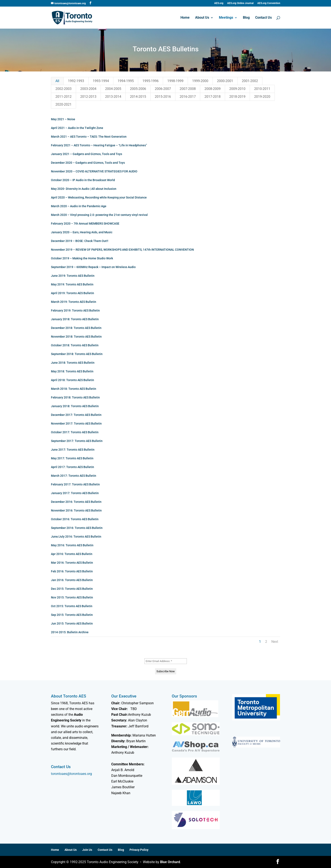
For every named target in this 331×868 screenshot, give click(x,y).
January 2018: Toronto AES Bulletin (74, 319)
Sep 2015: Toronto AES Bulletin (71, 615)
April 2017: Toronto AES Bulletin (72, 467)
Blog (246, 18)
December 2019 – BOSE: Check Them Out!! (79, 241)
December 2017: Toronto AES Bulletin (75, 415)
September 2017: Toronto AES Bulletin (76, 441)
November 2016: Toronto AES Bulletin (75, 510)
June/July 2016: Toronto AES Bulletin (75, 537)
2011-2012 (63, 97)
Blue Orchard (170, 862)
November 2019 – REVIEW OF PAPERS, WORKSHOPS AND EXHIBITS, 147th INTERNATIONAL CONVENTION (122, 250)
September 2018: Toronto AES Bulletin (76, 354)
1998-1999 (175, 81)
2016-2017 (188, 97)
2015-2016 (163, 97)
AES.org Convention (269, 3)
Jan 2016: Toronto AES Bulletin (71, 580)
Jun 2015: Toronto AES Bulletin (71, 623)
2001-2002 (250, 81)
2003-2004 (88, 89)
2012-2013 (88, 97)
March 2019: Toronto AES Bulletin (73, 302)
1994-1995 (126, 81)
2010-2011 (262, 89)
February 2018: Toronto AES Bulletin (75, 397)
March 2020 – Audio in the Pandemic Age (78, 206)
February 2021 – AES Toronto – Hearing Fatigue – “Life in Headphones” (98, 145)
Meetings (226, 18)
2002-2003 (63, 89)
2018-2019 (237, 97)
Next (275, 642)
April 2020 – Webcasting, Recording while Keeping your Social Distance (98, 197)
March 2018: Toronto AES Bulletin (73, 389)
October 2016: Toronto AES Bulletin (74, 519)
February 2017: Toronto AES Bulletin (75, 484)
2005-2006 (138, 89)
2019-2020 (262, 97)
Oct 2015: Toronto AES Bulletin (71, 606)
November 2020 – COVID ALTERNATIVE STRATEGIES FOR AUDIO (93, 171)
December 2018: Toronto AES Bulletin (75, 328)
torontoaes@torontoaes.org (71, 774)
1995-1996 (151, 81)
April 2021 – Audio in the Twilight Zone (76, 128)
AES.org (219, 3)
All (57, 81)
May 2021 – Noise (62, 119)
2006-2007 (163, 89)
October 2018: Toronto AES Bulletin (74, 345)
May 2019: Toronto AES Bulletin (71, 284)
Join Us (87, 850)
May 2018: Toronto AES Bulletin (71, 371)
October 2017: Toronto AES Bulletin (74, 432)
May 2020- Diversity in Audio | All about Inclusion (83, 189)
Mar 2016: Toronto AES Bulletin (71, 563)
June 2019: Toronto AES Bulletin (72, 276)
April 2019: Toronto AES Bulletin (72, 293)
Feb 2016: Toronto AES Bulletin (71, 571)
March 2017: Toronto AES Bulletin (73, 476)
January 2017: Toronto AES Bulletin (74, 493)
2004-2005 (113, 89)
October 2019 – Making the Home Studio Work (81, 258)
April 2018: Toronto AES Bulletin (72, 380)
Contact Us (263, 18)
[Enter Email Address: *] (166, 661)
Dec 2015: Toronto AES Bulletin (71, 589)
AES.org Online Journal (240, 3)
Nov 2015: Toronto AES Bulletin (71, 597)
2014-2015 (138, 97)
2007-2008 (188, 89)
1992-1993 (76, 81)
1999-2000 (200, 81)
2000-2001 (225, 81)
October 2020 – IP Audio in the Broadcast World (82, 180)
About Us (202, 18)
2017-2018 (213, 97)
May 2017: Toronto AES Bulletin (71, 458)
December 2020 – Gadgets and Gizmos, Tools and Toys (87, 163)
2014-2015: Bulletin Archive (69, 632)
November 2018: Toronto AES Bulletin (75, 337)
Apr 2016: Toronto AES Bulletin (71, 554)
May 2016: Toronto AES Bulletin (71, 545)
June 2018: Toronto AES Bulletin (72, 363)
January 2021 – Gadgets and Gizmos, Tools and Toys (86, 154)
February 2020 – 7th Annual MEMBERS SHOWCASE (84, 224)
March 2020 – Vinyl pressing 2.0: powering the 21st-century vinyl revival (99, 215)
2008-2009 (213, 89)
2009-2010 (237, 89)
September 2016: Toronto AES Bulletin (76, 528)
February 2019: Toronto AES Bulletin (75, 310)
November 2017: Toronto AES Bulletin (75, 424)
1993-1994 (101, 81)
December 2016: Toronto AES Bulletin (75, 502)
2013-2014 (113, 97)
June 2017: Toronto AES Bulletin (72, 450)
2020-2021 (63, 104)
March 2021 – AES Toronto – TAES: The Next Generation (88, 137)
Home (185, 18)
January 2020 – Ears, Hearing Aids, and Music (81, 232)
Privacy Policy (139, 850)
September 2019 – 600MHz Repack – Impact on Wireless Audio (92, 267)
